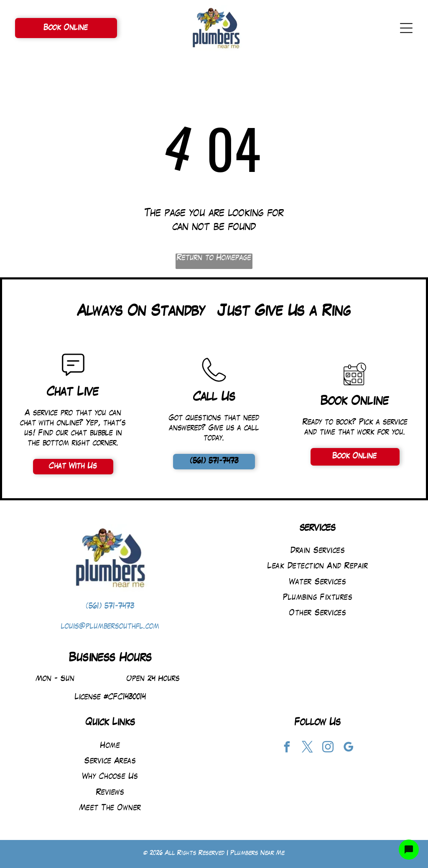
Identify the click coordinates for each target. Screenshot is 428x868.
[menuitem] (318, 551)
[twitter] (308, 748)
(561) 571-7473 (110, 607)
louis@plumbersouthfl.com (110, 627)
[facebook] (287, 748)
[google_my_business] (349, 748)
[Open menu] (406, 28)
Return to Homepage (214, 258)
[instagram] (328, 748)
